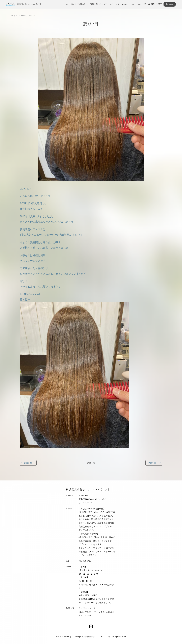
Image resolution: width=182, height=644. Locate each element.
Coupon (125, 4)
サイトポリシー (62, 637)
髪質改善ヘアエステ (99, 4)
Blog (133, 4)
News (139, 4)
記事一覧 (91, 463)
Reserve (170, 4)
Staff (111, 4)
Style (118, 4)
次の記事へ (153, 463)
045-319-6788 (155, 4)
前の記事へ (29, 463)
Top (67, 4)
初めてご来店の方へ (79, 4)
